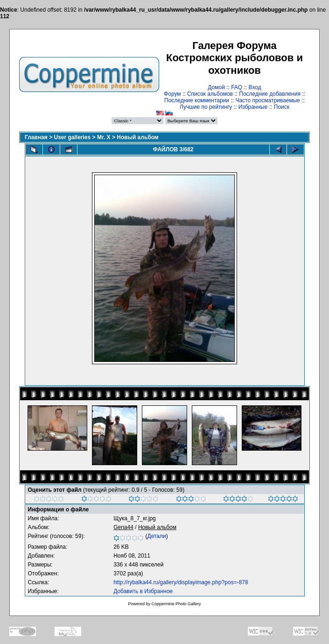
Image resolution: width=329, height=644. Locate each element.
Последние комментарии (197, 100)
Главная (36, 137)
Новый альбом (137, 137)
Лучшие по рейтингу (206, 107)
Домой (216, 87)
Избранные (253, 107)
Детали (157, 536)
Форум (172, 94)
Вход (255, 87)
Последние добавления (270, 94)
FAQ (237, 87)
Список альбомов (210, 94)
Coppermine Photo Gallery (176, 604)
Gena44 (123, 527)
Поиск (282, 107)
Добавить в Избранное (143, 591)
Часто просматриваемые (268, 100)
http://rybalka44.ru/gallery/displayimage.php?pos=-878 (181, 582)
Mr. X (104, 137)
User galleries (73, 137)
